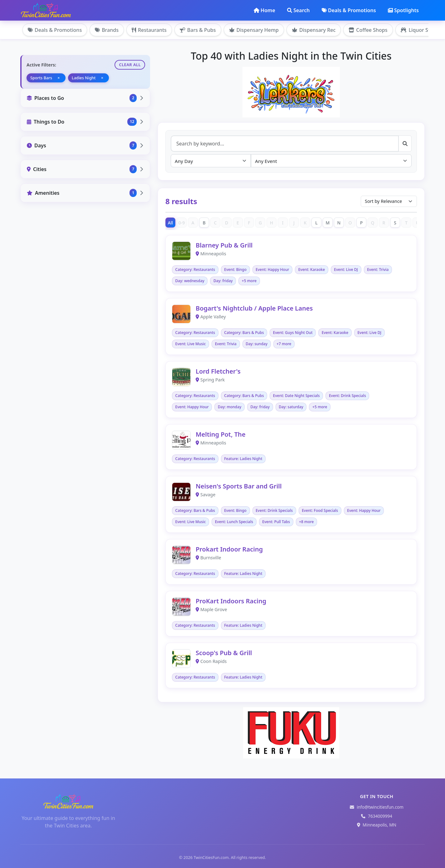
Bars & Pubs (198, 30)
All (171, 223)
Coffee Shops (368, 30)
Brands (107, 30)
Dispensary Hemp (254, 30)
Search (298, 10)
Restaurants (149, 30)
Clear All (130, 65)
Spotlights (403, 10)
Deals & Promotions (349, 10)
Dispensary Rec (314, 30)
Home (264, 10)
